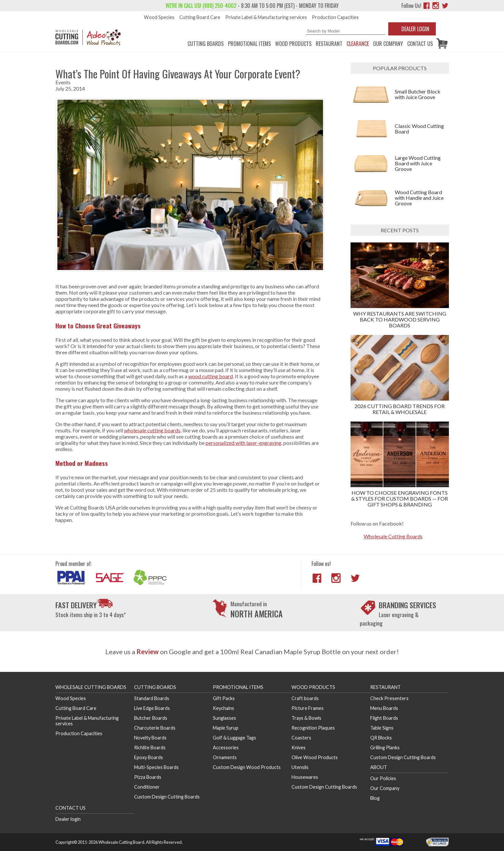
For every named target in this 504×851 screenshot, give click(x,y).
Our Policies (383, 778)
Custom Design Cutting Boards (167, 797)
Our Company (388, 44)
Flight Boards (384, 718)
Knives (299, 747)
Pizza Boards (148, 777)
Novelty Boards (150, 738)
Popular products (400, 68)
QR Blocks (381, 738)
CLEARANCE (358, 44)
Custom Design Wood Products (247, 767)
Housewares (305, 777)
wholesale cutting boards (152, 430)
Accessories (226, 747)
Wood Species (159, 17)
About (379, 767)
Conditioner (147, 787)
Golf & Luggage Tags (234, 738)
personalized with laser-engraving (243, 443)
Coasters (301, 738)
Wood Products (293, 44)
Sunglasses (224, 718)
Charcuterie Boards (155, 728)
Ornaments (225, 757)
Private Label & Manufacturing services (266, 17)
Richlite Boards (150, 747)
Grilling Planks (385, 747)
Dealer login (68, 819)
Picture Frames (308, 708)
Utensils (300, 767)
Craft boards (305, 698)
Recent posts (400, 230)
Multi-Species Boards (156, 767)
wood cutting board (211, 376)
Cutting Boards (206, 44)
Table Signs (382, 728)
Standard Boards (152, 698)
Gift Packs (224, 698)
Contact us (420, 44)
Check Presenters (389, 698)
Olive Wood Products (315, 757)
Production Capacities (335, 17)
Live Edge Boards (152, 708)
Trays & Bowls (306, 718)
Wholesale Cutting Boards (393, 536)
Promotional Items (249, 44)
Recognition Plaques (313, 728)
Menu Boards (384, 708)
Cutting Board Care (200, 17)
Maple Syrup (226, 728)
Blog (375, 798)
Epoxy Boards (149, 757)
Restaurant (329, 44)
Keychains (223, 708)
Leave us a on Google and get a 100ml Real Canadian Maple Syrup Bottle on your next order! (252, 652)
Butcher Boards (151, 718)
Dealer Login (415, 29)
